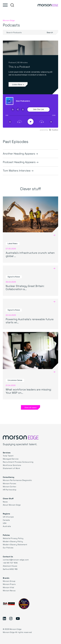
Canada (6, 520)
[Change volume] (51, 122)
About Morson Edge (12, 505)
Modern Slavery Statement (15, 544)
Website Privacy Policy (13, 538)
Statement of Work (11, 468)
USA (5, 523)
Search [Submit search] (52, 32)
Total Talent (8, 456)
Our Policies (8, 548)
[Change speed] (10, 122)
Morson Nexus (9, 590)
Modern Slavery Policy (13, 541)
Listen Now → (18, 84)
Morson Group (9, 581)
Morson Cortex (10, 486)
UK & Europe (8, 517)
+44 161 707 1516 (10, 563)
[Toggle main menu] (5, 5)
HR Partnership (10, 490)
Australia (7, 526)
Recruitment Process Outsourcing (18, 462)
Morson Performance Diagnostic (17, 480)
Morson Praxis (9, 584)
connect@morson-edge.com (16, 560)
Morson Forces (9, 483)
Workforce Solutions (12, 465)
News (5, 502)
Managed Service (11, 459)
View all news (30, 407)
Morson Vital (9, 587)
